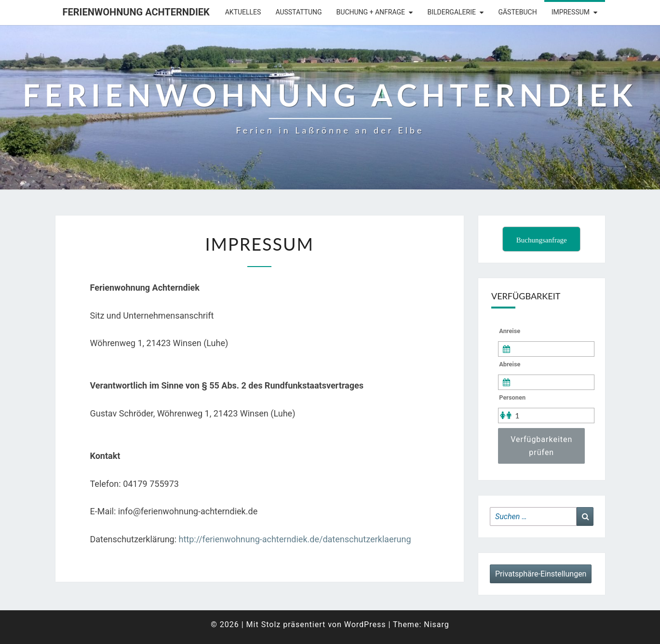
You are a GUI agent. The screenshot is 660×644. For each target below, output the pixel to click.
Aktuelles (243, 12)
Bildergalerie (452, 12)
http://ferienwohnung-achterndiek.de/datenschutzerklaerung (295, 539)
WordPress (365, 624)
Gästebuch (517, 12)
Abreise (510, 364)
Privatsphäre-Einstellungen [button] (541, 574)
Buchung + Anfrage (371, 12)
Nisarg (437, 624)
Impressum (571, 12)
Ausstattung (298, 12)
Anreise (510, 331)
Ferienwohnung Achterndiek (136, 12)
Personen (512, 397)
